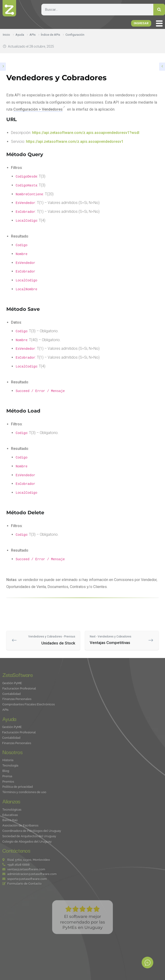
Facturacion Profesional (19, 689)
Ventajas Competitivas (118, 640)
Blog (6, 771)
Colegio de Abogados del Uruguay (27, 842)
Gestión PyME (12, 683)
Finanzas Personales (17, 699)
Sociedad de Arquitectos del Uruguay (29, 836)
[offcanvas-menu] (160, 24)
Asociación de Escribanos (20, 826)
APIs (5, 710)
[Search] (159, 10)
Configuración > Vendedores (38, 109)
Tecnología (10, 766)
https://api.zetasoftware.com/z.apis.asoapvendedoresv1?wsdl (86, 133)
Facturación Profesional (19, 733)
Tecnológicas (12, 810)
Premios (8, 782)
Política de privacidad (18, 787)
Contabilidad (11, 694)
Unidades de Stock (47, 640)
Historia (8, 760)
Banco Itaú (10, 820)
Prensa (7, 776)
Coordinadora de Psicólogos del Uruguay (32, 831)
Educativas (10, 815)
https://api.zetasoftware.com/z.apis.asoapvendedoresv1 (75, 142)
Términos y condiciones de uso (24, 792)
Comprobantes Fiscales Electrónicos (29, 705)
